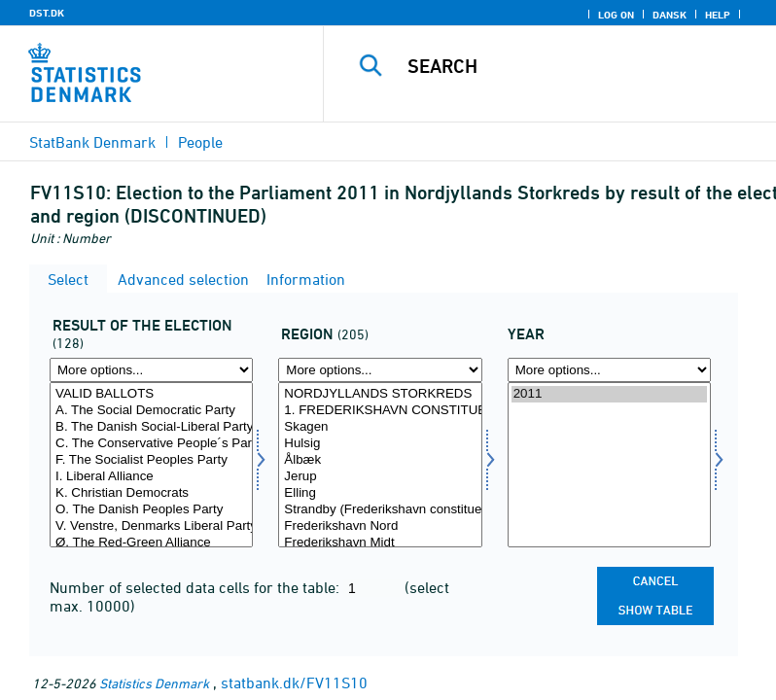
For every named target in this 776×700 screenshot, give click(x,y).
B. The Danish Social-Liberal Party (151, 427)
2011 (609, 394)
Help (718, 15)
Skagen (380, 427)
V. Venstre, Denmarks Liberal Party (151, 526)
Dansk (670, 15)
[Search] (579, 66)
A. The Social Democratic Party (151, 411)
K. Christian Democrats (151, 493)
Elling (380, 493)
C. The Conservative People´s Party (151, 444)
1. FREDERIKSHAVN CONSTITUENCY (380, 411)
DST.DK (47, 13)
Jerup (380, 477)
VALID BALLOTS (151, 394)
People (200, 142)
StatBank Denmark (92, 142)
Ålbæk (380, 460)
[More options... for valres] (151, 370)
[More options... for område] (380, 370)
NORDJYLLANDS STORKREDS (380, 394)
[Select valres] (151, 465)
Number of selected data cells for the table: (196, 587)
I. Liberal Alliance (151, 477)
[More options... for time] (609, 370)
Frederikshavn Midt (380, 543)
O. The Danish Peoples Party (151, 510)
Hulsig (380, 444)
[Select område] (380, 465)
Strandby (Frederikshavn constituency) (380, 510)
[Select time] (609, 465)
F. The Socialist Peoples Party (151, 460)
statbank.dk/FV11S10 (294, 682)
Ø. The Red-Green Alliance (151, 543)
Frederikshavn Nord (380, 526)
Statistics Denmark (154, 683)
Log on (616, 15)
